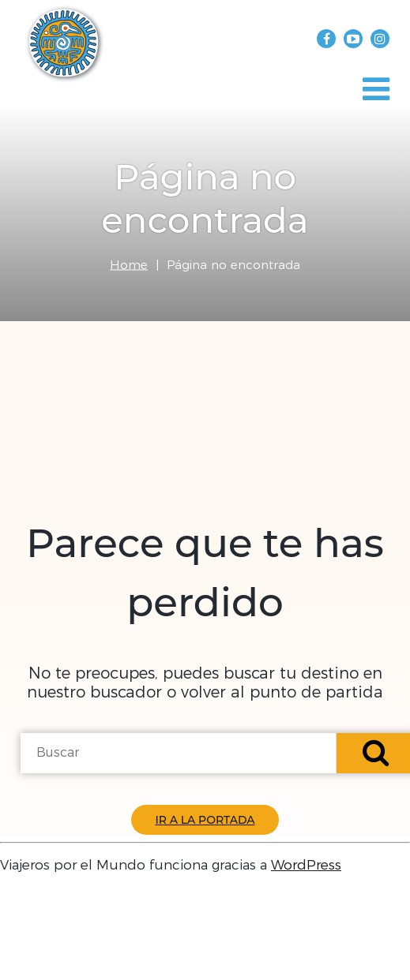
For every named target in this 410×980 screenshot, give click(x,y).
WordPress (306, 865)
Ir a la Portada (205, 820)
